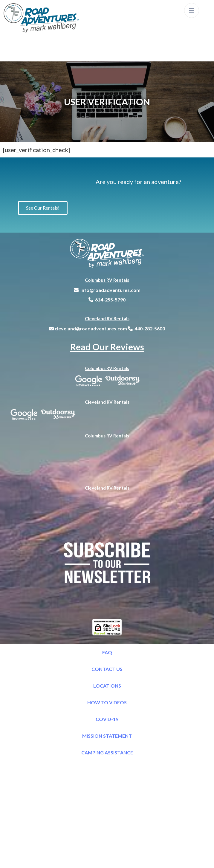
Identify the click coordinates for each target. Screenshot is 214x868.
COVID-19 (107, 719)
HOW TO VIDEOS (107, 702)
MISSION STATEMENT (107, 736)
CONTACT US (107, 669)
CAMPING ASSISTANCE (107, 752)
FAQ (107, 652)
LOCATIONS (107, 686)
